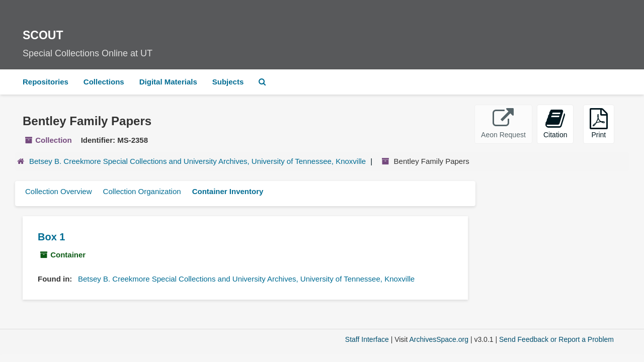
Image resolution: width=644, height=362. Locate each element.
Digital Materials (168, 82)
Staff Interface (367, 339)
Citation (555, 123)
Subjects (228, 82)
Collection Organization (142, 191)
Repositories (46, 82)
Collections (104, 82)
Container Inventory (228, 191)
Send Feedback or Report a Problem (556, 339)
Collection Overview (59, 191)
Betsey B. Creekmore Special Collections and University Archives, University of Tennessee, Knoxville (197, 161)
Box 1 (51, 237)
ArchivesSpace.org (439, 339)
